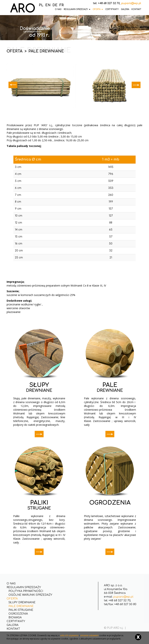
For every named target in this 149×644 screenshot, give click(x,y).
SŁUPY (39, 385)
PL (41, 5)
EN (48, 5)
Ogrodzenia (18, 614)
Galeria (125, 9)
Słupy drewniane (22, 602)
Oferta (98, 9)
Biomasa (15, 617)
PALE (110, 385)
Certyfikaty (112, 9)
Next (136, 85)
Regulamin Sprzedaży (77, 9)
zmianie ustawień (89, 635)
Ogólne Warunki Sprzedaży (30, 595)
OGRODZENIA (110, 503)
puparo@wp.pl (123, 597)
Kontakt (136, 9)
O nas (11, 584)
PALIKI (39, 503)
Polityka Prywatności (26, 591)
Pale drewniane (21, 606)
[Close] (138, 637)
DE (55, 5)
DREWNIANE (39, 390)
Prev (13, 85)
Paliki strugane (21, 610)
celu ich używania (69, 635)
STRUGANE (39, 508)
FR (62, 5)
